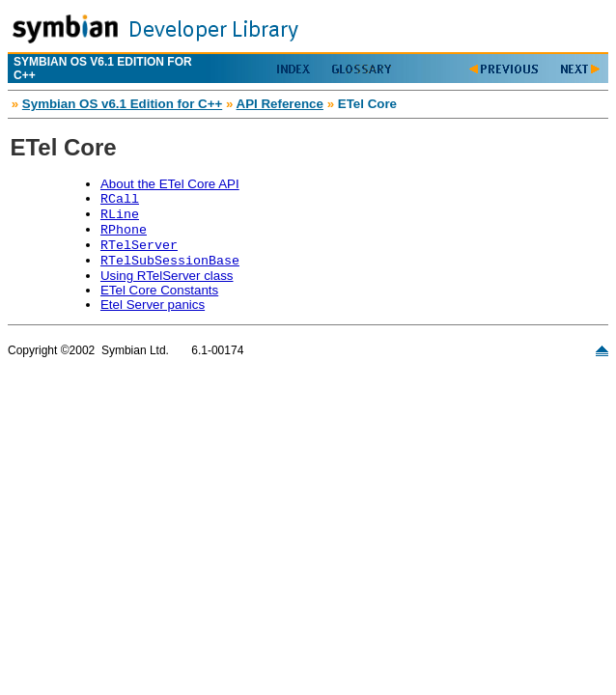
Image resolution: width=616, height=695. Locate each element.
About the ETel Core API (170, 184)
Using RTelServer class (167, 276)
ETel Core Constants (159, 290)
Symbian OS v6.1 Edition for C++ (122, 104)
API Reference (280, 104)
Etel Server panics (153, 305)
